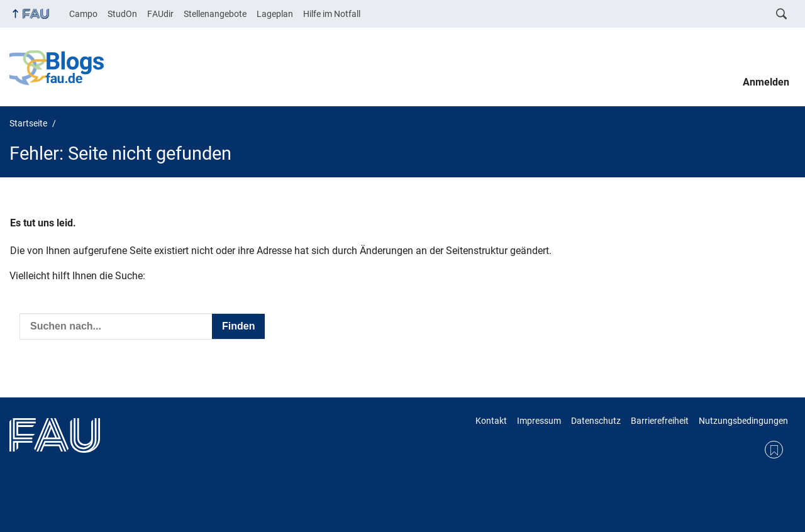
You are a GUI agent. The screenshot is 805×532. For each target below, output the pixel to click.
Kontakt (491, 421)
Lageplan (275, 14)
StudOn (122, 14)
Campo (83, 14)
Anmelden (766, 82)
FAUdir (160, 14)
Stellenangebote (215, 14)
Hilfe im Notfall (332, 14)
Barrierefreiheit (660, 421)
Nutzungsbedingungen (743, 421)
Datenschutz (596, 421)
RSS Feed (774, 450)
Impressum (539, 421)
